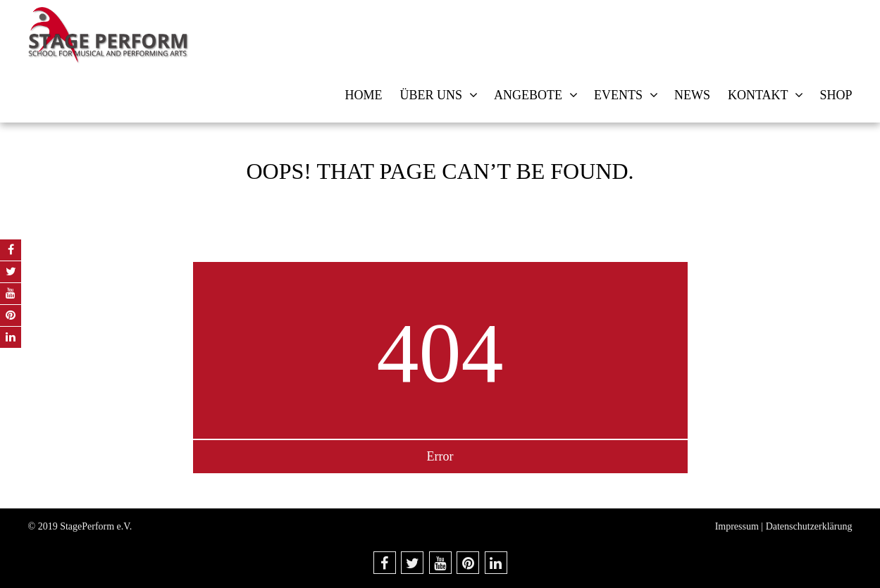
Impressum (737, 526)
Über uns (431, 95)
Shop (836, 95)
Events (618, 95)
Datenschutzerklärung (809, 526)
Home (363, 95)
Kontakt (758, 95)
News (692, 95)
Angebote (528, 95)
